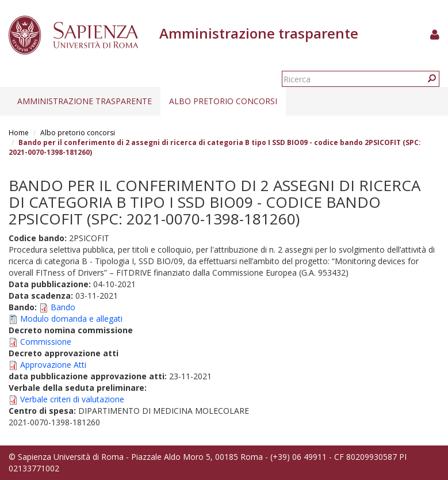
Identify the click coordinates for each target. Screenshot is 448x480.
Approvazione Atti (53, 365)
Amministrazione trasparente (85, 101)
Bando (63, 307)
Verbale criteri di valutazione (72, 399)
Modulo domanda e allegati (71, 319)
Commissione (46, 342)
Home (19, 133)
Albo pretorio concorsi (223, 101)
